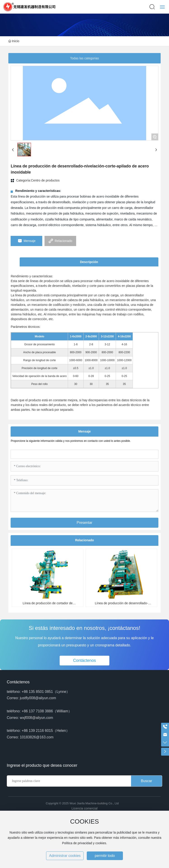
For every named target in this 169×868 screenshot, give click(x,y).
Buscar (147, 781)
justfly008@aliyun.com (38, 698)
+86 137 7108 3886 (37, 711)
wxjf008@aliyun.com (36, 718)
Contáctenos (18, 682)
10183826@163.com (37, 737)
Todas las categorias (84, 58)
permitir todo (105, 856)
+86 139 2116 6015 (37, 731)
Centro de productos (45, 180)
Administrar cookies (65, 856)
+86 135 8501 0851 (37, 692)
